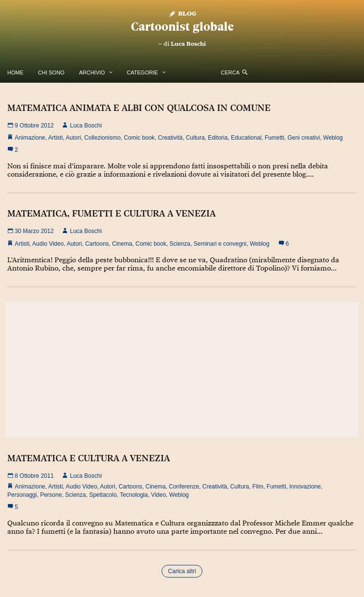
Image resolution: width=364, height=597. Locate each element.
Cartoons (97, 244)
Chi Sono (51, 72)
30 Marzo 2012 (30, 231)
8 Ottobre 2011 (30, 476)
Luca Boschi (188, 44)
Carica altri (182, 571)
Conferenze (184, 487)
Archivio (92, 72)
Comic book (139, 138)
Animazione (30, 138)
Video (158, 495)
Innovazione (305, 487)
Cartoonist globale (182, 27)
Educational (246, 138)
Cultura (195, 138)
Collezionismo (102, 138)
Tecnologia (134, 495)
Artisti (55, 138)
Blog (182, 13)
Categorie (143, 72)
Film (258, 487)
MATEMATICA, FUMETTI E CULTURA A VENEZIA (111, 213)
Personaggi (22, 495)
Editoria (218, 138)
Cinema (122, 244)
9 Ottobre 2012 (30, 126)
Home (15, 72)
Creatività (171, 138)
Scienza (180, 244)
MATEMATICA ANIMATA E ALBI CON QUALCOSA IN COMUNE (139, 108)
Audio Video (48, 244)
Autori (73, 138)
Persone (51, 495)
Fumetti (274, 138)
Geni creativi (304, 138)
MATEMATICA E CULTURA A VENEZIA (89, 458)
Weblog (333, 138)
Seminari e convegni (220, 244)
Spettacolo (103, 495)
